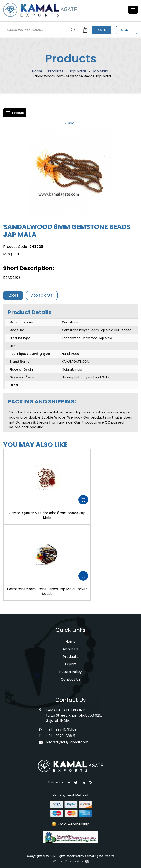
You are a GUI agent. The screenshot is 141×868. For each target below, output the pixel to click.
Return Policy (70, 672)
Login (102, 30)
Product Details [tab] (30, 312)
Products (56, 71)
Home (37, 71)
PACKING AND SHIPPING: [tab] (42, 402)
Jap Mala (100, 71)
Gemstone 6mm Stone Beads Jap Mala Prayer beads (47, 591)
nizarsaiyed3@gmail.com (67, 742)
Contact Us (70, 679)
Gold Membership (74, 824)
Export (71, 664)
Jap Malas (78, 71)
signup (127, 30)
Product (18, 113)
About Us (70, 649)
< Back (71, 123)
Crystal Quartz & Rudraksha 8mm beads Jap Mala (47, 515)
